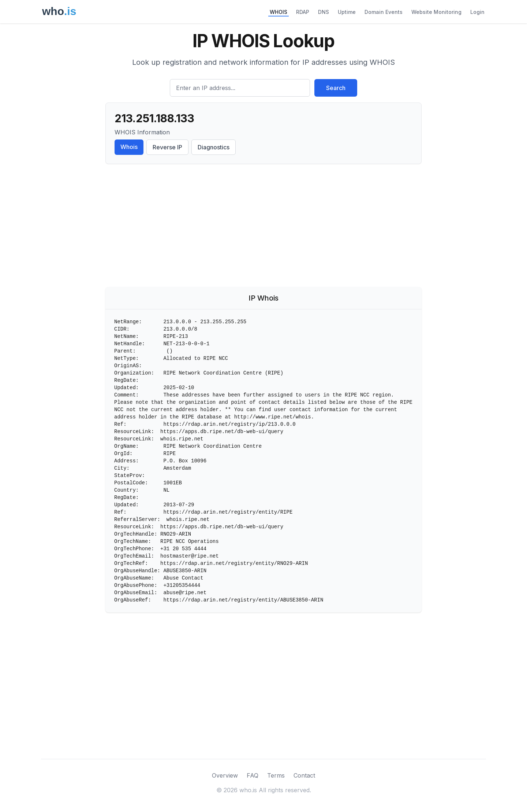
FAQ (253, 775)
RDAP (303, 12)
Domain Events (384, 12)
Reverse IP (167, 147)
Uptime (347, 12)
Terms (276, 775)
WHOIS (279, 12)
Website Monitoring (436, 12)
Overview (225, 775)
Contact (304, 775)
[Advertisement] (263, 227)
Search (336, 88)
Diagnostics (214, 147)
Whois (129, 147)
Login (477, 12)
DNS (324, 12)
